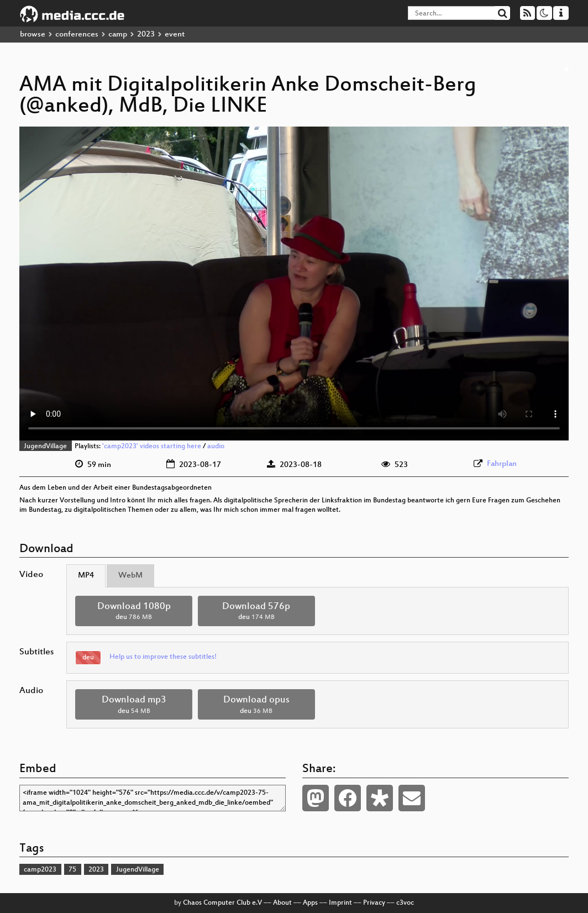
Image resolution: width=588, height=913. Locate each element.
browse (33, 35)
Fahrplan (502, 464)
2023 (146, 35)
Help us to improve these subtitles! (163, 657)
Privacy (374, 903)
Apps (310, 903)
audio (216, 447)
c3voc (405, 903)
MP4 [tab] (86, 576)
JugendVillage (45, 447)
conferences (77, 35)
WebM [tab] (130, 576)
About (282, 903)
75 (72, 870)
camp (118, 35)
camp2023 (40, 870)
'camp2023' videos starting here (152, 447)
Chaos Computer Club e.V (222, 903)
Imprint (340, 903)
